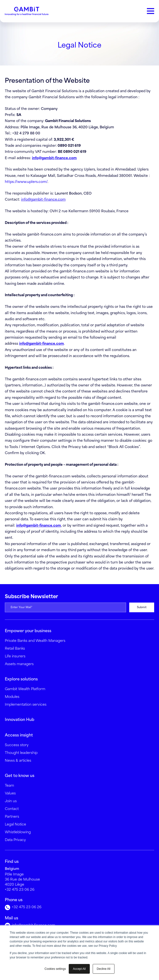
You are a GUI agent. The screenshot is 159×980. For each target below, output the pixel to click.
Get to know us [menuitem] (20, 776)
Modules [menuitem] (12, 697)
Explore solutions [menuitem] (21, 679)
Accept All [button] (79, 969)
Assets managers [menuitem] (19, 664)
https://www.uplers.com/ (26, 182)
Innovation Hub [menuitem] (20, 720)
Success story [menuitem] (17, 745)
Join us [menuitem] (11, 801)
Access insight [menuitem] (19, 735)
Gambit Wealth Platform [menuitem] (25, 689)
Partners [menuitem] (12, 817)
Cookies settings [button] (55, 969)
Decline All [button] (104, 969)
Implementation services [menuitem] (26, 705)
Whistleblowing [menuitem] (18, 832)
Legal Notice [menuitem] (15, 825)
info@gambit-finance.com (43, 200)
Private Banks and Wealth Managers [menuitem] (35, 641)
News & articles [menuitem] (18, 761)
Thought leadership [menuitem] (21, 753)
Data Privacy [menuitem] (15, 840)
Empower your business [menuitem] (28, 631)
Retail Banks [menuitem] (15, 649)
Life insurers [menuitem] (15, 656)
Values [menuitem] (10, 793)
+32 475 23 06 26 (20, 890)
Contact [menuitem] (12, 809)
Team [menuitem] (9, 786)
